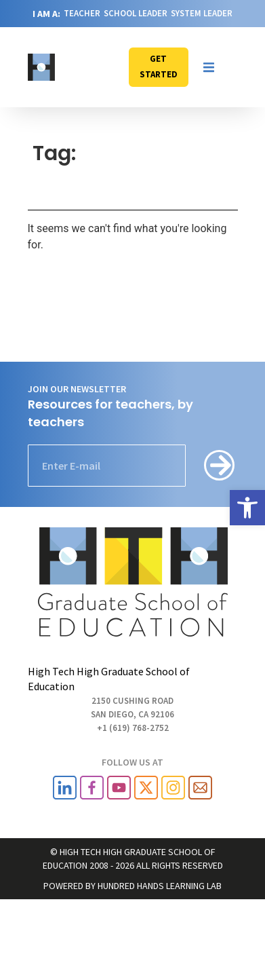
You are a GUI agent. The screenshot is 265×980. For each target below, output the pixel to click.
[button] (209, 67)
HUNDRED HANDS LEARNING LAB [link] (160, 886)
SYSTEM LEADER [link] (202, 13)
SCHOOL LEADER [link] (136, 13)
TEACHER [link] (82, 13)
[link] (247, 508)
